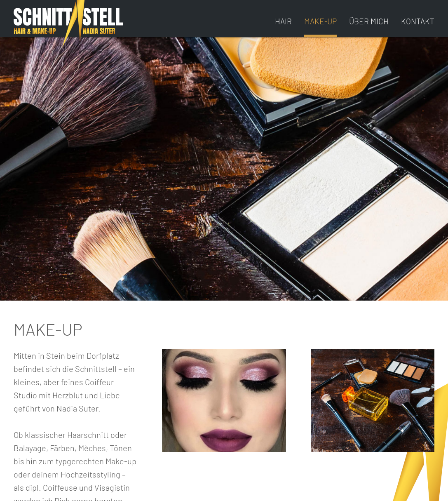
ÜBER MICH (369, 21)
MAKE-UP (320, 21)
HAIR (283, 21)
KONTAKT (418, 21)
